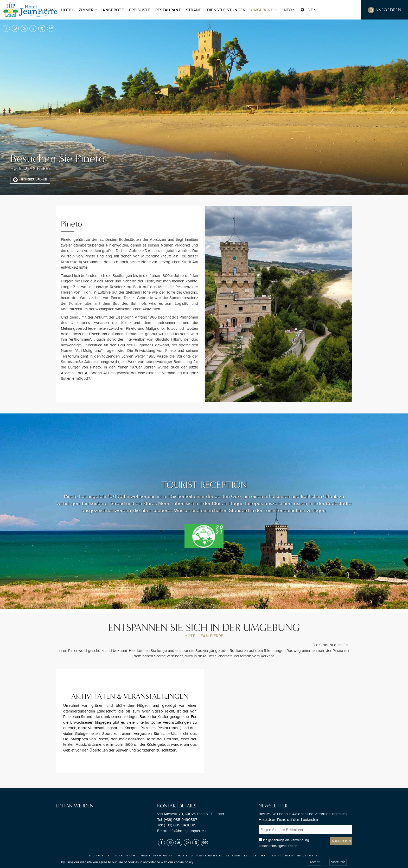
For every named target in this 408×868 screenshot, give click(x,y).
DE (309, 10)
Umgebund (264, 10)
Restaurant (168, 10)
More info (338, 862)
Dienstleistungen (227, 10)
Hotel (67, 10)
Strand (194, 10)
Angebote (113, 10)
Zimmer (88, 10)
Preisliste (140, 10)
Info (289, 10)
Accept (315, 862)
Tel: (177, 820)
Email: (182, 831)
